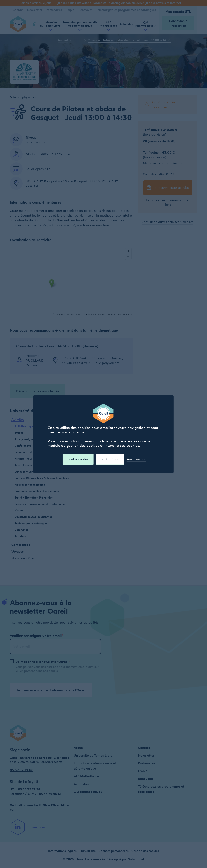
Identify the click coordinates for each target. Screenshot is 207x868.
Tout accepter (78, 459)
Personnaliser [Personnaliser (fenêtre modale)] (136, 459)
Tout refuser (110, 459)
